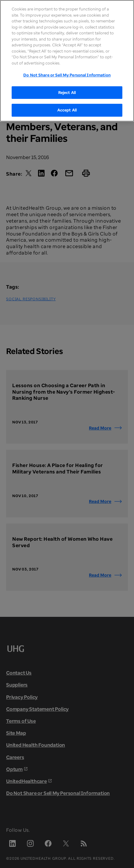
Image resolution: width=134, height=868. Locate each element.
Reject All (67, 92)
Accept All (67, 110)
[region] (67, 61)
